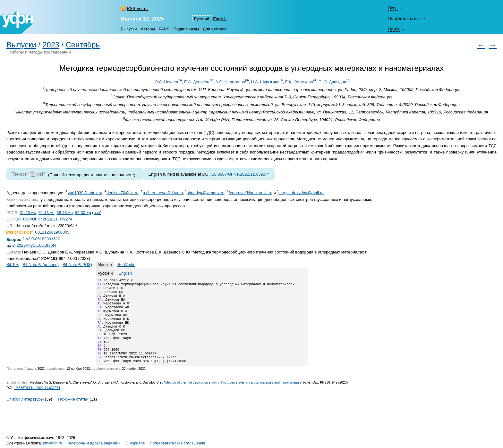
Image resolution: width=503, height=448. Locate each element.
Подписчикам (186, 29)
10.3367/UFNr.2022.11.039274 (44, 219)
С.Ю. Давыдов (332, 82)
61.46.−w (28, 213)
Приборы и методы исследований (39, 52)
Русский (202, 19)
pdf (41, 174)
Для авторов (215, 29)
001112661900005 (52, 232)
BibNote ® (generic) (41, 265)
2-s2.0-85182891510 (41, 239)
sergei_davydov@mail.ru (301, 192)
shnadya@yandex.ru (206, 192)
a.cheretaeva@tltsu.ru (163, 192)
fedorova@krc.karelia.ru (251, 192)
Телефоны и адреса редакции (94, 444)
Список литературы (25, 413)
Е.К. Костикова (299, 82)
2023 (51, 45)
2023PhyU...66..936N (36, 245)
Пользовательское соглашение (178, 444)
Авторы (148, 29)
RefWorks (126, 265)
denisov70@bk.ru (123, 192)
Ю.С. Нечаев (166, 82)
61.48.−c (46, 213)
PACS (164, 29)
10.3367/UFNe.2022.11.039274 (241, 174)
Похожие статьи (73, 413)
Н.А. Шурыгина (265, 82)
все (97, 213)
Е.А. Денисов (197, 82)
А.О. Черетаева (230, 82)
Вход (393, 8)
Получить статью (404, 18)
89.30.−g (83, 213)
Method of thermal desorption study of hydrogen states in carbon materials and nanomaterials (233, 397)
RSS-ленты (137, 8)
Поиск (394, 29)
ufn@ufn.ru (53, 444)
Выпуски (129, 29)
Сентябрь (83, 45)
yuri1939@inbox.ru (85, 192)
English (220, 19)
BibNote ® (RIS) (77, 265)
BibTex (13, 265)
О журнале (135, 444)
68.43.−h (64, 213)
